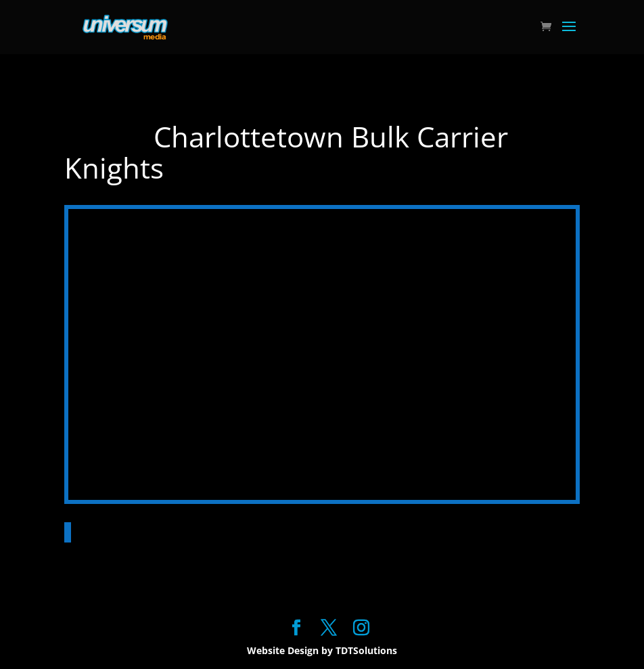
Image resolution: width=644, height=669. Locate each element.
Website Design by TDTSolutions (322, 650)
